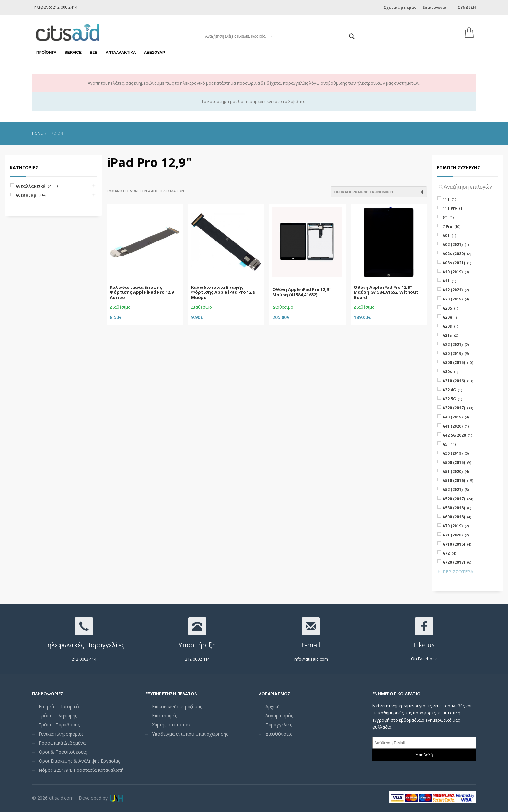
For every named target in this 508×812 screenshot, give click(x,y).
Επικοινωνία (435, 7)
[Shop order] (379, 192)
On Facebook (424, 659)
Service (73, 52)
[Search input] (275, 36)
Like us (424, 645)
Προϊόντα (46, 52)
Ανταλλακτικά (121, 52)
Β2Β (94, 52)
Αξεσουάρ (155, 52)
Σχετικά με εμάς (400, 7)
